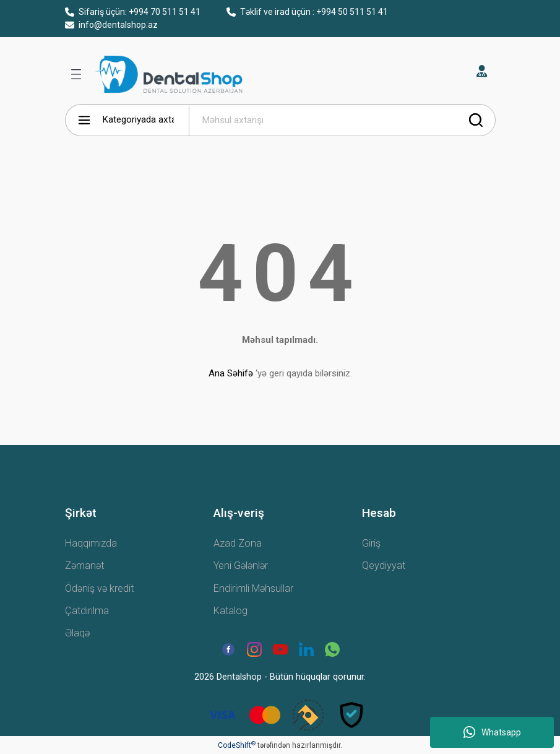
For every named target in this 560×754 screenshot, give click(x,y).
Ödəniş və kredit (99, 588)
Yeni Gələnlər (241, 565)
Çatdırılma (87, 611)
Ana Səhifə (231, 373)
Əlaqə (77, 633)
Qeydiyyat (384, 565)
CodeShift (237, 745)
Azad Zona (238, 543)
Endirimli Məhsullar (253, 588)
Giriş (371, 543)
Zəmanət (84, 565)
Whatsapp (492, 732)
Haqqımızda (91, 543)
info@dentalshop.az (111, 25)
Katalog (230, 611)
